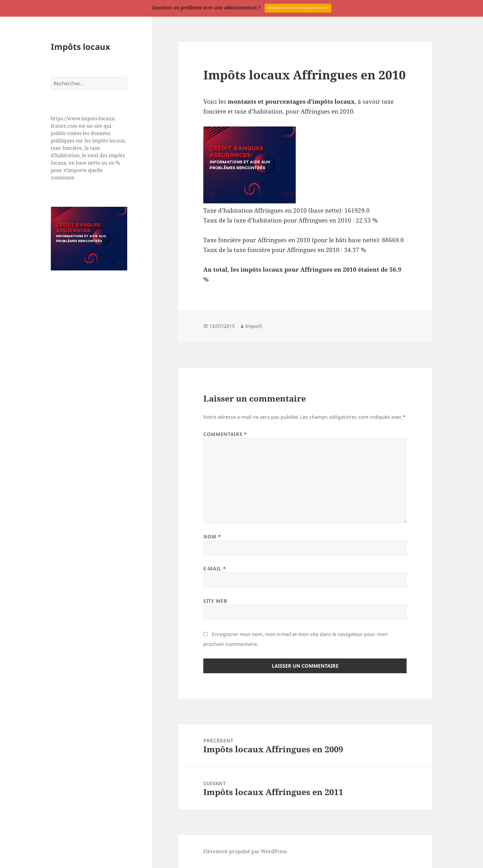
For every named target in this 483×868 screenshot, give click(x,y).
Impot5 (254, 326)
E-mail (215, 569)
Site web (215, 601)
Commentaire (225, 434)
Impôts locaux (81, 47)
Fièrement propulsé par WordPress (245, 851)
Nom (212, 537)
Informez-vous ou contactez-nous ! (298, 8)
